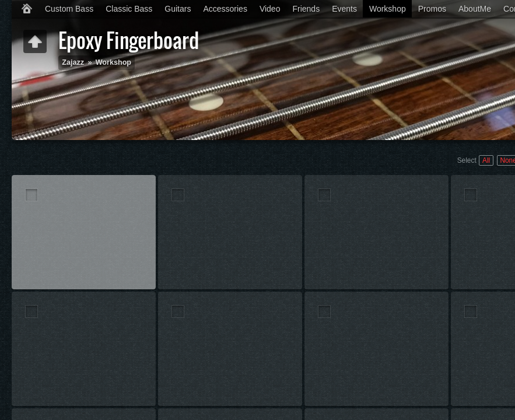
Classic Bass (129, 9)
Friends (306, 9)
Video (270, 9)
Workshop (388, 9)
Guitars (178, 9)
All (486, 160)
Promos (432, 9)
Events (344, 9)
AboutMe (475, 9)
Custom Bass (69, 9)
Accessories (225, 9)
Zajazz (73, 62)
